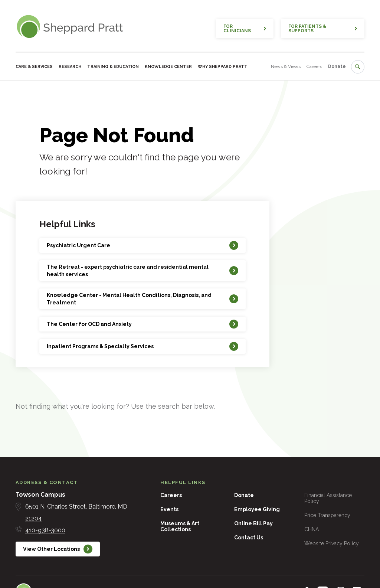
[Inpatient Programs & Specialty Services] (142, 346)
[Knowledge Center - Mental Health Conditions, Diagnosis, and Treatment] (142, 299)
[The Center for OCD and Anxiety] (142, 324)
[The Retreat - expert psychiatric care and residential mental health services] (142, 271)
